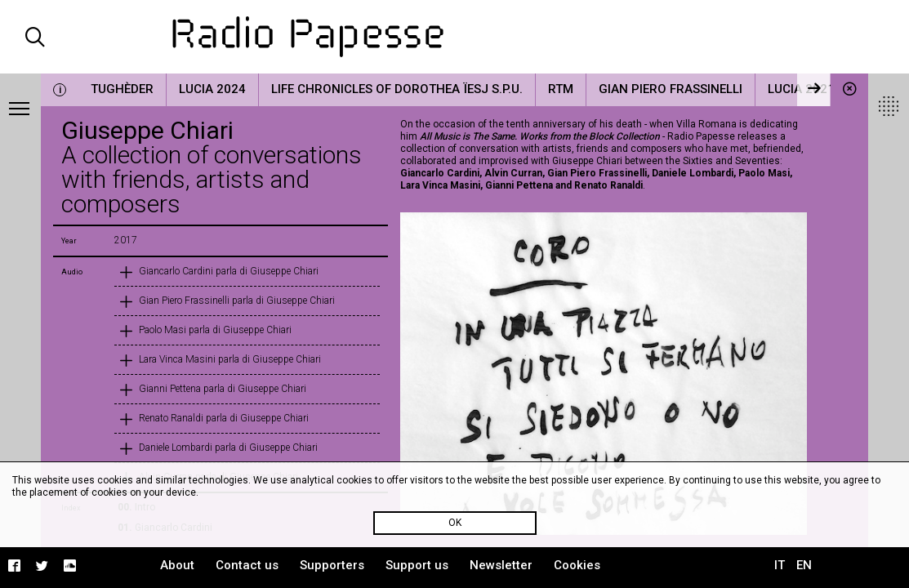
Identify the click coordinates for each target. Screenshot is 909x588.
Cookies (577, 565)
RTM (561, 89)
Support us (417, 565)
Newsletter (501, 565)
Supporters (332, 565)
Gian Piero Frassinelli (671, 89)
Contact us (247, 565)
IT (780, 565)
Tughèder (122, 89)
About (177, 565)
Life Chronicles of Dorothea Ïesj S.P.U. (397, 89)
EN (804, 565)
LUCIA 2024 (212, 89)
